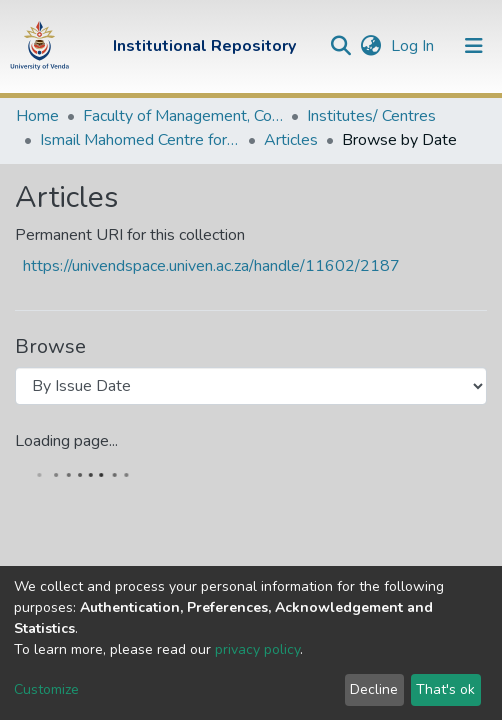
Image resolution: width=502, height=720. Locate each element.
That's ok (445, 689)
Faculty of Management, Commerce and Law (183, 116)
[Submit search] (340, 46)
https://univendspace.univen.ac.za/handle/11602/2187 (211, 266)
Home (37, 116)
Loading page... (66, 441)
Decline (374, 689)
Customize (46, 689)
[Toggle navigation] (474, 46)
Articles (291, 140)
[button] (370, 46)
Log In (414, 46)
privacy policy (257, 649)
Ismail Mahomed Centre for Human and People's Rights (140, 140)
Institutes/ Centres (371, 116)
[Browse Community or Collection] (251, 386)
